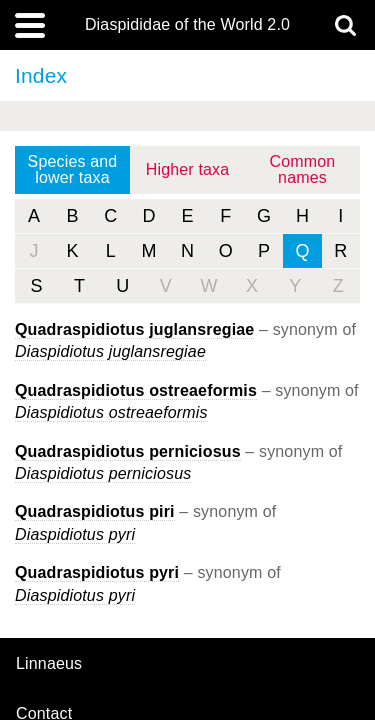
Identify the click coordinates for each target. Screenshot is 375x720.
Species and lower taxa (73, 169)
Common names (303, 169)
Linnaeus (49, 664)
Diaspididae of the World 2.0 (187, 25)
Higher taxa (188, 169)
